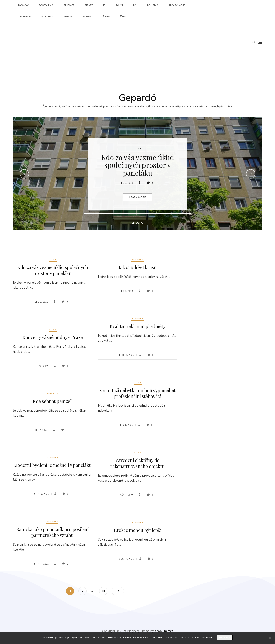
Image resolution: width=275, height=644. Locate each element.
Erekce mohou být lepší (138, 530)
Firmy (89, 6)
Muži (119, 6)
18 (105, 590)
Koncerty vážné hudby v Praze (53, 337)
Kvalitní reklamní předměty (137, 326)
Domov (23, 6)
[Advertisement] (107, 54)
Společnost (177, 6)
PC (135, 6)
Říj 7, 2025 (42, 430)
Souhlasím (225, 637)
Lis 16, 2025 (42, 366)
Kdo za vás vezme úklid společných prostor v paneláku (138, 165)
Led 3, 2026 (127, 183)
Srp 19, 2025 (42, 494)
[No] (270, 638)
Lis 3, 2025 (127, 425)
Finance (69, 6)
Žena (106, 17)
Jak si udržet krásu (138, 267)
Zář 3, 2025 (127, 495)
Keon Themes (164, 631)
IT (104, 6)
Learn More (138, 198)
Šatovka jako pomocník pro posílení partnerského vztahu (53, 532)
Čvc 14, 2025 (127, 559)
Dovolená (46, 6)
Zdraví (88, 17)
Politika (153, 6)
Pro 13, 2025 (127, 355)
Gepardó (137, 99)
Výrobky (48, 17)
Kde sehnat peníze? (53, 401)
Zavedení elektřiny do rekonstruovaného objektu (137, 463)
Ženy (124, 17)
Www (68, 17)
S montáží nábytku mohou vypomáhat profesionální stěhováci (137, 393)
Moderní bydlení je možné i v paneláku (53, 465)
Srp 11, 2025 (41, 564)
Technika (25, 17)
